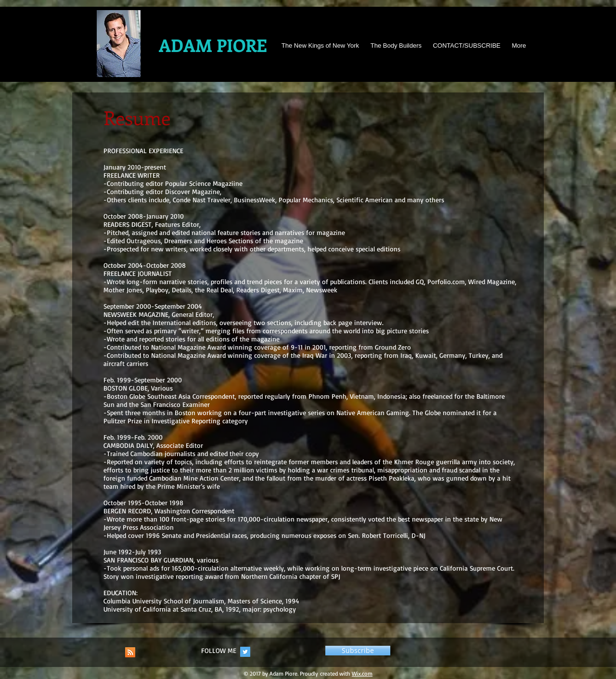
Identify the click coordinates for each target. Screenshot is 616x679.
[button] (358, 651)
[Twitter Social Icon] (245, 652)
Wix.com (362, 673)
